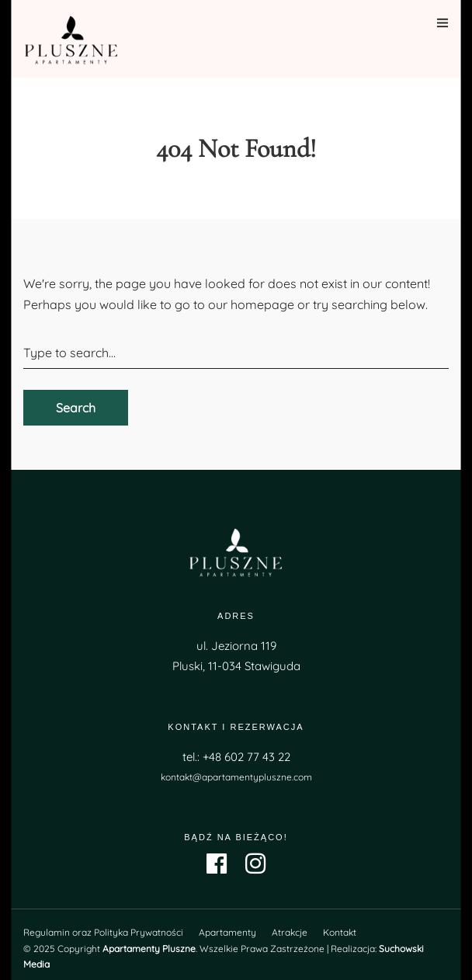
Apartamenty (227, 932)
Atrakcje (290, 932)
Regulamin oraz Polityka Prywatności (103, 932)
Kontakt (340, 932)
